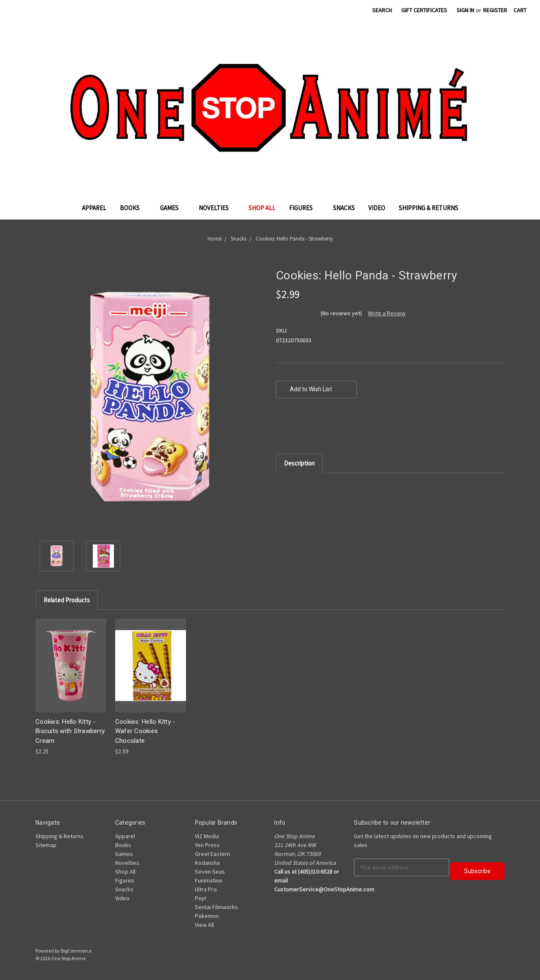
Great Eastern (212, 854)
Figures (304, 208)
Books (133, 208)
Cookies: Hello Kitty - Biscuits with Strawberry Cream (70, 731)
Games (173, 208)
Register (495, 10)
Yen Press (207, 845)
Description (299, 463)
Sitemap (46, 845)
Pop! (201, 898)
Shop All (262, 208)
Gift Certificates (424, 10)
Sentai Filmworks (216, 907)
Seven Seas (210, 872)
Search (382, 10)
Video (377, 208)
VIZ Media (207, 836)
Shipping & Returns (428, 208)
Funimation (209, 880)
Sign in (465, 10)
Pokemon (207, 916)
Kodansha (207, 863)
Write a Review (387, 313)
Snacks (344, 208)
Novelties (217, 208)
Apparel (94, 208)
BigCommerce (76, 951)
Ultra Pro (206, 889)
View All (204, 925)
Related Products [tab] (67, 600)
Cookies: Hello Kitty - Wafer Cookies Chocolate (145, 731)
